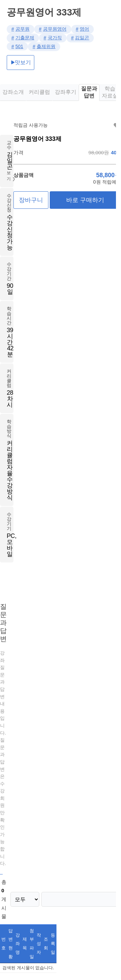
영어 (84, 29)
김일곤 (82, 38)
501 (19, 46)
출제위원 (46, 46)
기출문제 (25, 38)
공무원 (23, 29)
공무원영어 (55, 29)
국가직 (55, 38)
